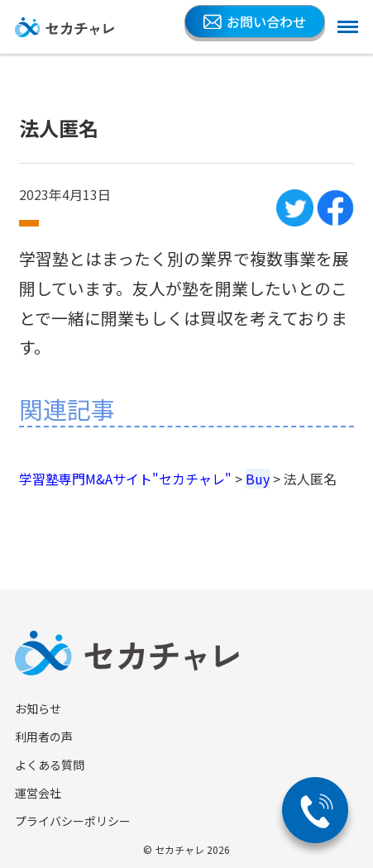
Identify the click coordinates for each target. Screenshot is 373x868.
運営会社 (38, 793)
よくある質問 (50, 765)
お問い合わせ (255, 21)
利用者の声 (44, 737)
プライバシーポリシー (73, 821)
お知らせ (38, 708)
